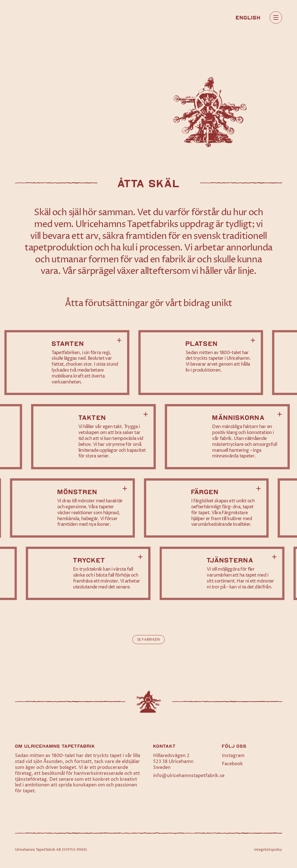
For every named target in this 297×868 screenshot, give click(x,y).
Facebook (232, 764)
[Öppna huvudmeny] (276, 18)
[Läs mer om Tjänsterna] (222, 573)
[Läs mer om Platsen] (201, 363)
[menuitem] (248, 17)
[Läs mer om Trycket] (88, 573)
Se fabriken (149, 640)
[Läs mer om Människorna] (227, 437)
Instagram (233, 756)
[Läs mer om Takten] (93, 437)
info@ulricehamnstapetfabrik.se (189, 776)
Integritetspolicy (268, 850)
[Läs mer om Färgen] (206, 508)
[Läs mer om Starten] (67, 363)
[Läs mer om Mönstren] (72, 508)
